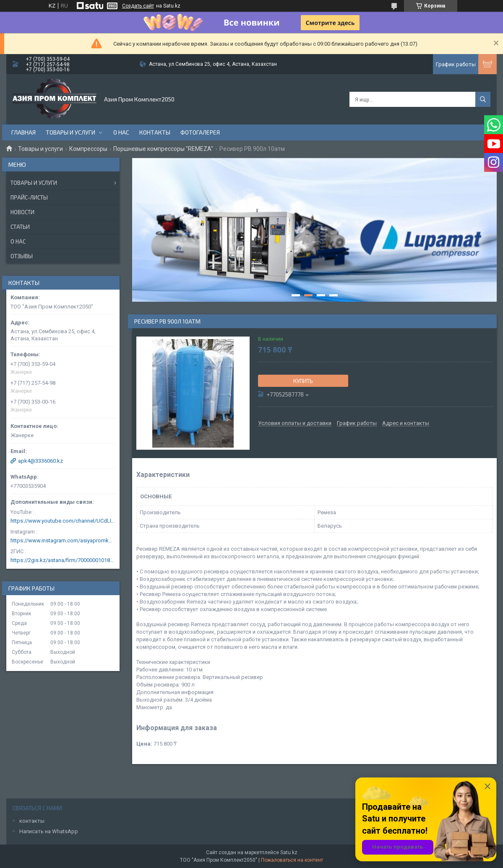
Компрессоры (88, 149)
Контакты (155, 132)
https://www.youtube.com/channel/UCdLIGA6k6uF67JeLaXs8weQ (63, 521)
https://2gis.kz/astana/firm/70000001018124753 (63, 560)
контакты (32, 821)
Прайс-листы (29, 197)
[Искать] (483, 99)
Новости (22, 212)
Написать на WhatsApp (49, 831)
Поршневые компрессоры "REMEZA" (163, 149)
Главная (23, 132)
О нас (121, 132)
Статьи (20, 227)
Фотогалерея (200, 132)
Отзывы (22, 256)
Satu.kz (289, 852)
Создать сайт (138, 6)
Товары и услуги (70, 132)
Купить (303, 381)
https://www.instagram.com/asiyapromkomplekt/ (63, 540)
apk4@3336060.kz (40, 461)
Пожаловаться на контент (292, 860)
